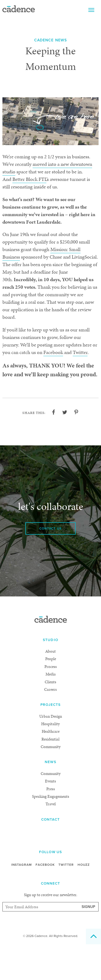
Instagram (20, 896)
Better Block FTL (67, 179)
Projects (51, 736)
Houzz (85, 896)
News (50, 793)
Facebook (20, 375)
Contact (50, 851)
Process (51, 698)
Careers (50, 721)
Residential (51, 770)
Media (50, 705)
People (50, 690)
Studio (51, 671)
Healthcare (50, 763)
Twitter (50, 375)
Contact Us (51, 560)
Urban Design (50, 747)
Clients (51, 713)
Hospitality (50, 755)
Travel (50, 835)
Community (50, 778)
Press (50, 820)
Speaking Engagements (50, 828)
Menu (91, 9)
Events (51, 812)
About (50, 683)
